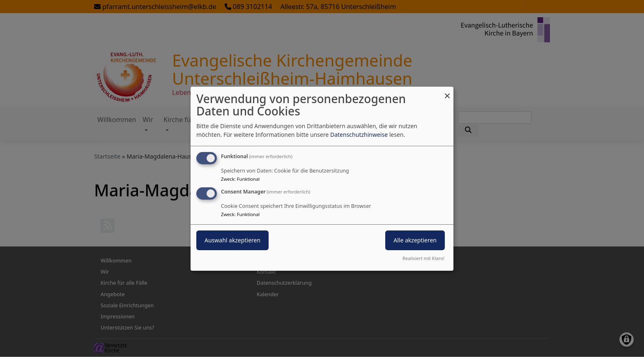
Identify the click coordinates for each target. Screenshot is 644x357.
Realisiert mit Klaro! (423, 258)
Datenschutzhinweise (359, 135)
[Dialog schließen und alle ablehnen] (447, 91)
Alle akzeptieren (415, 240)
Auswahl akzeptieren (232, 240)
